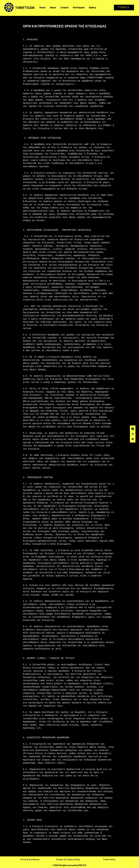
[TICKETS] (124, 8)
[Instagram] (133, 434)
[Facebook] (133, 439)
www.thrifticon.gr (96, 49)
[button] (92, 7)
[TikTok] (133, 429)
